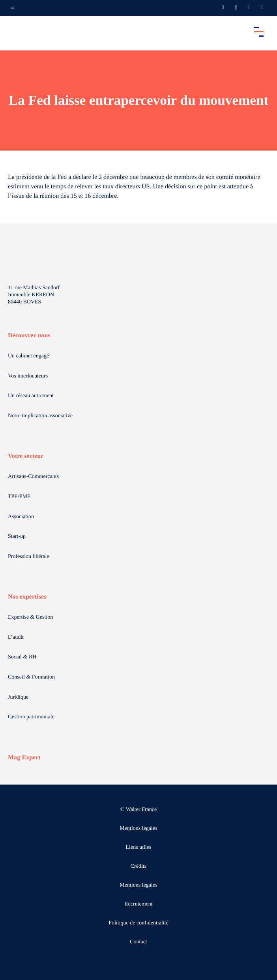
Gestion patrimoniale (31, 717)
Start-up (17, 536)
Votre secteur (26, 456)
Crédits (138, 866)
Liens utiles (139, 847)
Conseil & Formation (31, 677)
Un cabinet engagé (28, 356)
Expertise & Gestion (30, 617)
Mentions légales (138, 828)
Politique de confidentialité (138, 923)
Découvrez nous (29, 336)
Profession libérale (29, 557)
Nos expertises (27, 597)
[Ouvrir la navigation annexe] (13, 8)
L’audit (16, 637)
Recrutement (138, 904)
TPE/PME (19, 497)
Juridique (18, 697)
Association (21, 517)
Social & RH (22, 657)
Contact (138, 942)
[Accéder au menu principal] (259, 32)
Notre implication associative (40, 416)
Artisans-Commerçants (33, 477)
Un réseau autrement (31, 396)
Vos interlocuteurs (28, 376)
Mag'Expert (24, 758)
